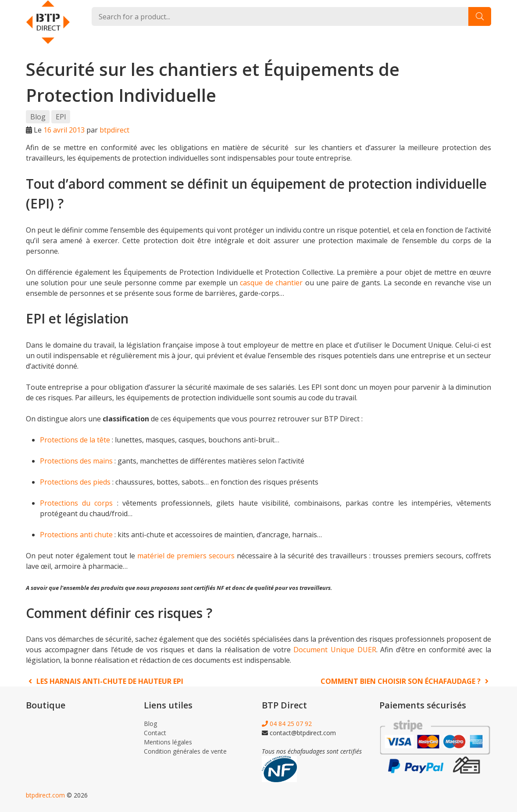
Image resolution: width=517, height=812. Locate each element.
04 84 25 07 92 (287, 724)
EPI (61, 117)
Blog (38, 117)
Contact (155, 733)
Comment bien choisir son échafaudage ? (406, 681)
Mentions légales (168, 742)
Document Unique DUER (335, 650)
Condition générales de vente (185, 751)
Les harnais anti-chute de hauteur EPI (105, 681)
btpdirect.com (45, 795)
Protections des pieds (75, 482)
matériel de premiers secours (186, 556)
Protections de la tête (75, 440)
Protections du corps (76, 503)
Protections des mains (76, 461)
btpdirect (114, 130)
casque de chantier (271, 283)
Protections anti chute (76, 535)
